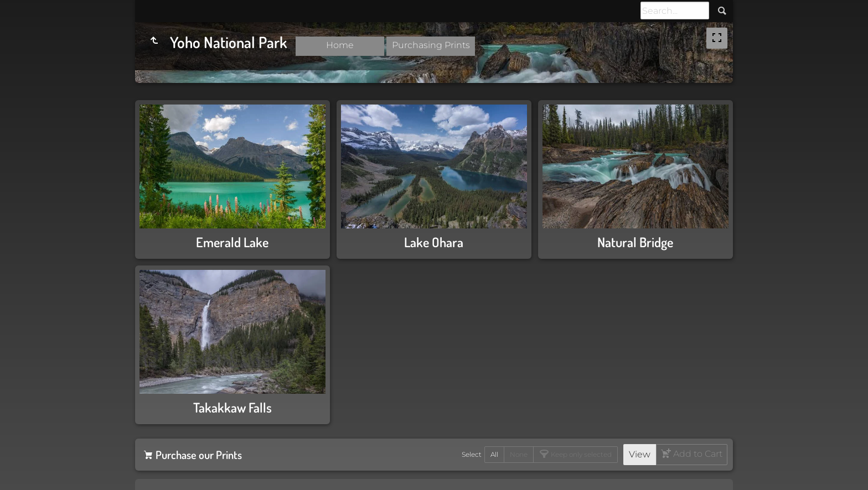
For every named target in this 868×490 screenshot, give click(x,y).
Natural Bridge (635, 242)
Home (340, 45)
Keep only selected (580, 454)
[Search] (675, 11)
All (494, 454)
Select (472, 454)
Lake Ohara (434, 242)
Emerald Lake (232, 242)
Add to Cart (697, 454)
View (640, 454)
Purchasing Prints (431, 45)
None (519, 454)
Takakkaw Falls (232, 407)
